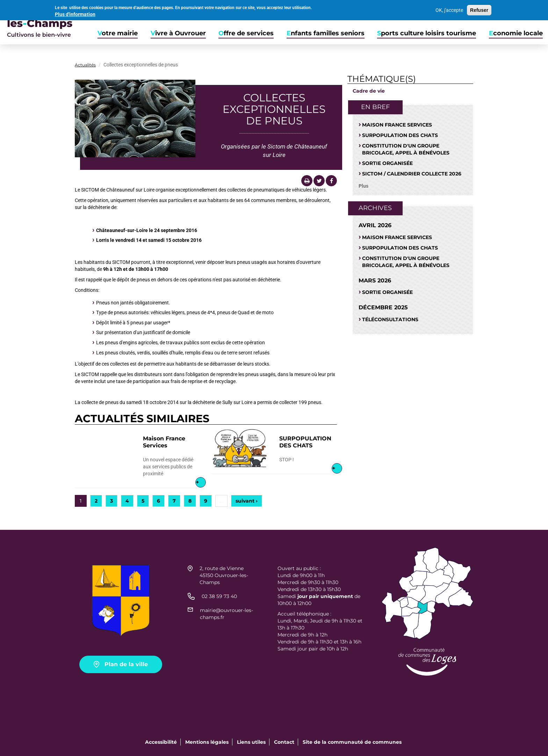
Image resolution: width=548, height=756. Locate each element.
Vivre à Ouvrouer (178, 33)
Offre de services (246, 33)
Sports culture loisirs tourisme (427, 33)
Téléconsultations (390, 319)
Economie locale (516, 33)
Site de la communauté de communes (352, 742)
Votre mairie (118, 33)
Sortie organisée (387, 163)
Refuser (479, 9)
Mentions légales (207, 742)
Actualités (85, 65)
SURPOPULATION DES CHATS (305, 442)
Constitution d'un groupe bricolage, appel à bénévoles (406, 149)
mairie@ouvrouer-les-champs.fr (226, 614)
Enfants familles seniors (326, 33)
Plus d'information (75, 13)
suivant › (247, 501)
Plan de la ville (126, 664)
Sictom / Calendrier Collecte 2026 (412, 174)
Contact (284, 742)
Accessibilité (161, 742)
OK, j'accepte (449, 9)
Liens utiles (251, 742)
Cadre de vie (369, 91)
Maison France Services (164, 442)
